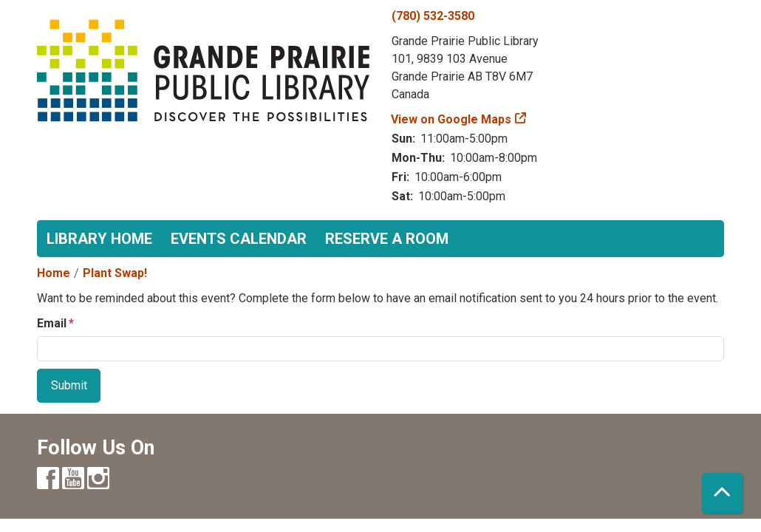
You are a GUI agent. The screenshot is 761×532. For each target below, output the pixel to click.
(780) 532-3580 (433, 16)
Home (54, 273)
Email (52, 323)
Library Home (99, 239)
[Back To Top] (722, 493)
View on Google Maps (451, 119)
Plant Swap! (115, 273)
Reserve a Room (387, 239)
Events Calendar (239, 239)
